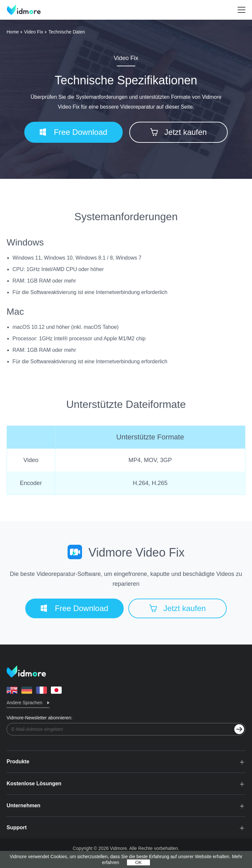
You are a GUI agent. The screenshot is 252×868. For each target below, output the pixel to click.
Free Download (73, 132)
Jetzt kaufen (178, 132)
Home (13, 32)
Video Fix (33, 32)
